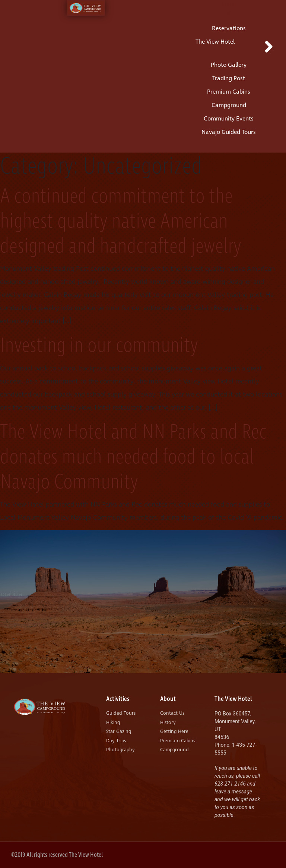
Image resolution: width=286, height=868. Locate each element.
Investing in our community (99, 346)
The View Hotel (215, 42)
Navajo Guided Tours (229, 132)
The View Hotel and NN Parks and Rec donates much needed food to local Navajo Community (133, 457)
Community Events (229, 119)
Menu (229, 4)
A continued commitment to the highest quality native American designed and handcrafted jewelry (121, 222)
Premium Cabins (229, 92)
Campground (229, 105)
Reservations (229, 28)
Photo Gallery (229, 65)
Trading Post (229, 78)
